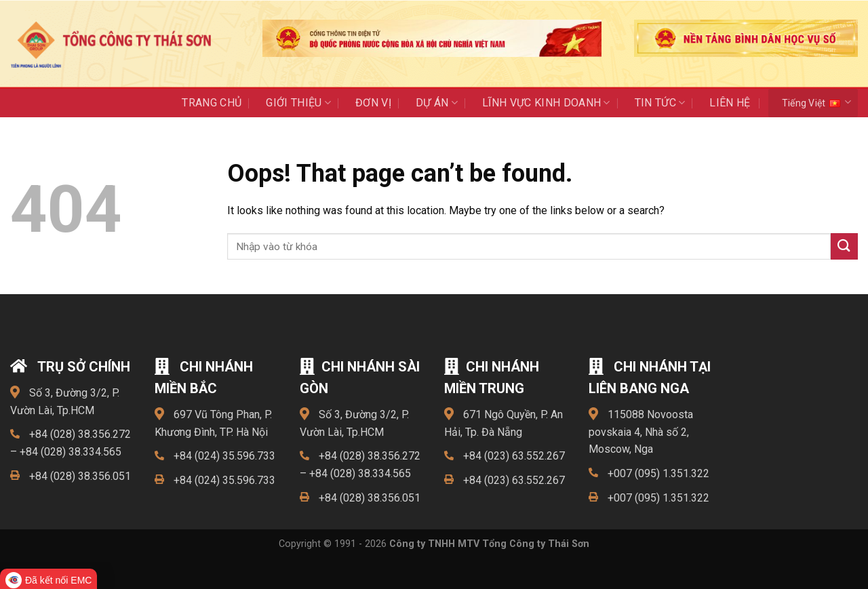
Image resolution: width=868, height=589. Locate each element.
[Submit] (844, 246)
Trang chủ (212, 103)
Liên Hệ (730, 103)
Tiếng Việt (816, 102)
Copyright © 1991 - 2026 (434, 544)
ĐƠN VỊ (373, 103)
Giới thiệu (298, 103)
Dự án (437, 103)
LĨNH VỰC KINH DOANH (546, 103)
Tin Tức (660, 103)
